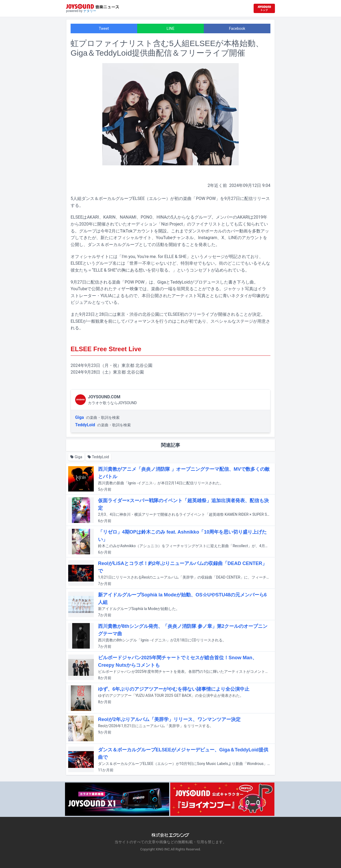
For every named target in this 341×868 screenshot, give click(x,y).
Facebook (237, 28)
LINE (170, 28)
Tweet (104, 28)
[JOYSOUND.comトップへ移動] (264, 8)
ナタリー (90, 11)
